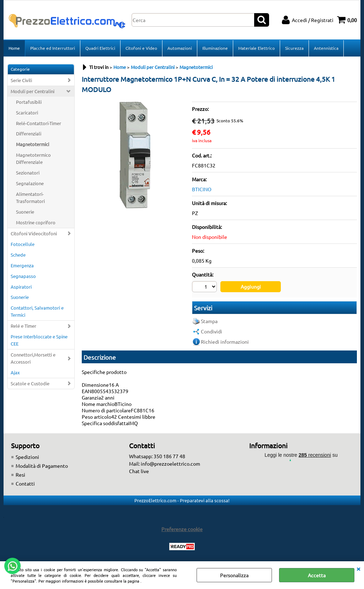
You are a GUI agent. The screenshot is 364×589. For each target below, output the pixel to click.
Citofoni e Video (141, 48)
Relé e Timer (23, 326)
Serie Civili (21, 80)
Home (14, 48)
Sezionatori (28, 173)
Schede (18, 255)
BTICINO (202, 189)
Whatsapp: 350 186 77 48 (157, 456)
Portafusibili (29, 102)
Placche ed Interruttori (53, 48)
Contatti (25, 483)
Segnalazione (30, 183)
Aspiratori (21, 287)
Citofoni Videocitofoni (34, 233)
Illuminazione (215, 48)
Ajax (15, 372)
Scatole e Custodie (30, 383)
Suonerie (25, 212)
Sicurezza (294, 48)
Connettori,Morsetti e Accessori (33, 358)
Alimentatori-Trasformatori (30, 197)
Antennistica (326, 48)
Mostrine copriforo (36, 222)
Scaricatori (27, 113)
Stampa (209, 321)
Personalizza (234, 575)
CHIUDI (358, 568)
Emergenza (22, 265)
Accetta (317, 575)
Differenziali (29, 133)
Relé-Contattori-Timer (39, 123)
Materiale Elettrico (256, 48)
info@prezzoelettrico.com (170, 464)
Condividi (212, 331)
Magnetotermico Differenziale (33, 158)
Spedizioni (27, 457)
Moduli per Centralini (33, 91)
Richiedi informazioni (225, 342)
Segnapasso (23, 276)
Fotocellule (23, 244)
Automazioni (180, 48)
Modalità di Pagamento (42, 466)
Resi (20, 475)
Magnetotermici (33, 144)
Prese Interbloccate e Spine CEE (39, 340)
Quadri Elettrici (100, 48)
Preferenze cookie (182, 529)
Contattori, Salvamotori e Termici (37, 311)
